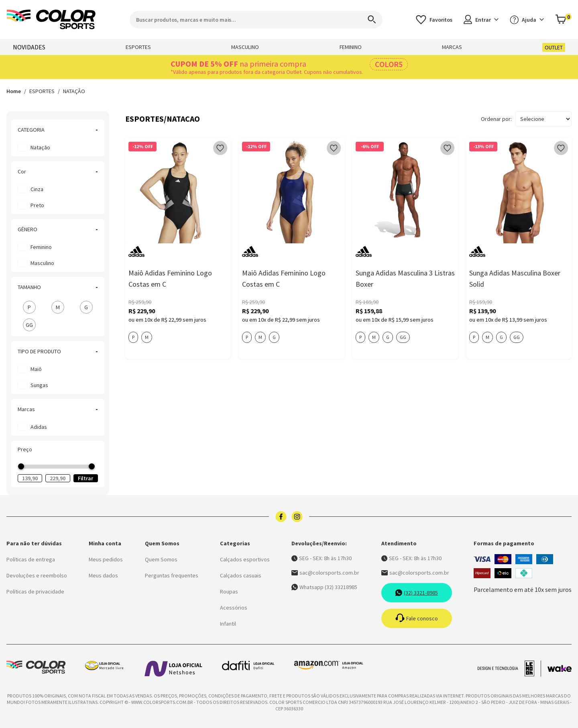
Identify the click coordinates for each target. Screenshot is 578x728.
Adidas (39, 427)
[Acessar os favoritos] (434, 19)
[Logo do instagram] (297, 517)
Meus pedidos (106, 559)
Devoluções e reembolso (37, 575)
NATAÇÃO (74, 91)
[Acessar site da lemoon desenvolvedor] (509, 669)
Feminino (41, 247)
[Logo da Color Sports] (51, 19)
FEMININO (351, 47)
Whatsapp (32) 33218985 (324, 587)
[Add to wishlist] (220, 148)
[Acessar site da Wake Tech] (560, 669)
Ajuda (527, 20)
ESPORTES (138, 47)
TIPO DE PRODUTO (58, 351)
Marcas (58, 409)
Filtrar (85, 478)
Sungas (39, 385)
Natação (40, 147)
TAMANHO (58, 287)
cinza (37, 189)
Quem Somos (161, 559)
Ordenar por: (496, 119)
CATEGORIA (58, 130)
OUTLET (554, 47)
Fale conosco (417, 618)
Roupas (229, 591)
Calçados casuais (241, 575)
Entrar (481, 19)
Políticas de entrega (31, 559)
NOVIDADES (29, 47)
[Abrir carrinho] (563, 19)
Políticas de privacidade (35, 591)
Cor (58, 171)
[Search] (368, 20)
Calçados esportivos (245, 559)
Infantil (228, 624)
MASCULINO (245, 47)
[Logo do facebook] (281, 517)
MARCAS (452, 47)
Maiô (36, 369)
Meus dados (103, 575)
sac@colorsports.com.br (325, 573)
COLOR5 (389, 64)
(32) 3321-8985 (416, 593)
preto (37, 205)
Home (14, 91)
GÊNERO (58, 229)
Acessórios (234, 608)
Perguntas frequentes (172, 575)
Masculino (42, 263)
